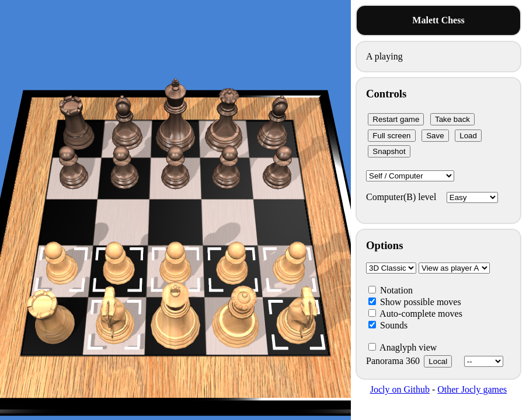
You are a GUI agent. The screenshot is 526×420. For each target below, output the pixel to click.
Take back (452, 119)
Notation (391, 290)
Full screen (391, 136)
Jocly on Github (400, 389)
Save (435, 136)
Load (468, 136)
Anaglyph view (403, 347)
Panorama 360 (435, 361)
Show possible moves (415, 302)
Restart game (396, 119)
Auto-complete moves (415, 314)
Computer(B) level (432, 197)
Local (438, 361)
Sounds (388, 325)
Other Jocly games (472, 389)
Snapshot (389, 151)
